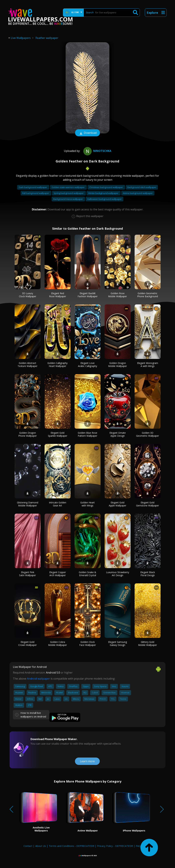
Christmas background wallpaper (106, 187)
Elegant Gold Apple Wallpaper (118, 504)
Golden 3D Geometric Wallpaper (148, 434)
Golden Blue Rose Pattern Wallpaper (87, 434)
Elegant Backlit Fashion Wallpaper (88, 295)
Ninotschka (97, 151)
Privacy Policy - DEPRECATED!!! (115, 846)
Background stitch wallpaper (142, 187)
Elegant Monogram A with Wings (148, 365)
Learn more (87, 761)
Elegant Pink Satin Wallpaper (27, 574)
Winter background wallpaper (104, 193)
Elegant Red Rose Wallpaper (58, 295)
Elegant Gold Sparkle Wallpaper (58, 434)
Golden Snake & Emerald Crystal (87, 574)
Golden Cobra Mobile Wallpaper (57, 643)
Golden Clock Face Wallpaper (88, 643)
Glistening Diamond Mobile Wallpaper (28, 504)
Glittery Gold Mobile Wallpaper (148, 643)
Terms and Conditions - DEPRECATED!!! (71, 846)
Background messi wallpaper (68, 199)
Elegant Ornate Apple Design (118, 434)
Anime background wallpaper (138, 193)
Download (87, 133)
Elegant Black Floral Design (148, 574)
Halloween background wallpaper (105, 199)
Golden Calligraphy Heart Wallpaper (57, 365)
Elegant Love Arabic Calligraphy (87, 365)
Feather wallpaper (47, 38)
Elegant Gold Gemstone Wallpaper (148, 504)
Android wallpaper (38, 679)
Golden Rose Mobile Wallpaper (118, 295)
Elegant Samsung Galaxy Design (118, 643)
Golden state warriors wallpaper (68, 187)
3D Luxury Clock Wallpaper (28, 295)
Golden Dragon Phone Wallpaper (27, 434)
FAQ (138, 846)
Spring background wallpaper (69, 193)
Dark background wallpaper (33, 187)
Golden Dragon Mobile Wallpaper (118, 365)
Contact (28, 846)
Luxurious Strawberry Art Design (118, 574)
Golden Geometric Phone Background (148, 295)
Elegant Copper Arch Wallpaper (58, 574)
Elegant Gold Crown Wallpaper (27, 643)
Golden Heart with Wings (87, 504)
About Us (41, 846)
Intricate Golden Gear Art (58, 504)
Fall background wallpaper (36, 193)
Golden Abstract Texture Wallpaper (27, 365)
